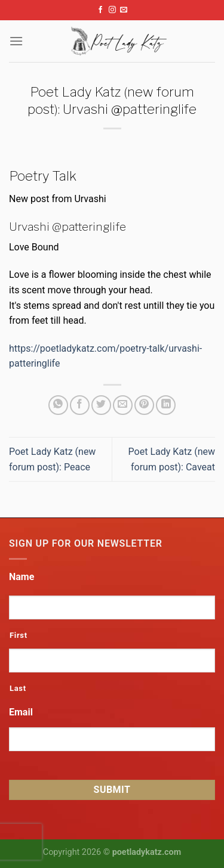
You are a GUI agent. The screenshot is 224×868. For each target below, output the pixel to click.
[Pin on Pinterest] (144, 405)
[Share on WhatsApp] (58, 405)
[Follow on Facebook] (100, 10)
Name (22, 577)
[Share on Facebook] (80, 405)
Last (18, 688)
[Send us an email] (124, 10)
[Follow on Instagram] (112, 10)
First (19, 635)
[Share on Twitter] (101, 405)
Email (21, 712)
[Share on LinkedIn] (166, 405)
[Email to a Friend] (123, 405)
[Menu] (16, 41)
